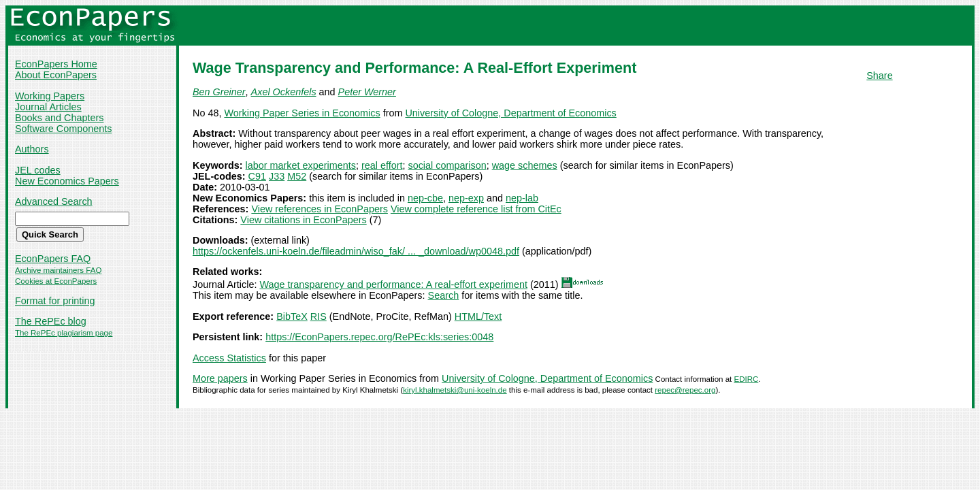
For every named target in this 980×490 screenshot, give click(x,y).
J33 (277, 176)
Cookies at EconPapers (56, 281)
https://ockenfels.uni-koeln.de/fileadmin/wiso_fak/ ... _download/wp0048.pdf (356, 251)
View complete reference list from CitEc (476, 209)
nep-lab (522, 198)
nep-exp (466, 198)
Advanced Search (54, 201)
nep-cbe (425, 198)
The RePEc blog (51, 321)
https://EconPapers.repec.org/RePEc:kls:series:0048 (379, 337)
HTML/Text (478, 316)
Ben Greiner (219, 92)
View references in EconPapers (320, 209)
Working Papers (50, 96)
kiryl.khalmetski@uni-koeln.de (455, 390)
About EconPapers (56, 75)
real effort (382, 165)
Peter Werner (367, 92)
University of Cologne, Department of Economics (510, 113)
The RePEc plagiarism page (64, 333)
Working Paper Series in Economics (302, 113)
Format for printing (55, 301)
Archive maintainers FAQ (58, 270)
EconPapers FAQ (53, 259)
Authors (32, 149)
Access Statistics (229, 358)
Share (879, 76)
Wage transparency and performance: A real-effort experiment (393, 284)
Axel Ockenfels (284, 92)
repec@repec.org (685, 390)
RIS (318, 316)
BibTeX (292, 316)
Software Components (63, 129)
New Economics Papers (67, 181)
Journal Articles (48, 107)
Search (444, 295)
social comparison (447, 165)
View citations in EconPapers (303, 220)
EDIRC (746, 379)
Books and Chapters (59, 118)
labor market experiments (301, 165)
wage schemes (525, 165)
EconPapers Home (56, 64)
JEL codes (38, 170)
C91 (257, 176)
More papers (220, 378)
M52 (297, 176)
